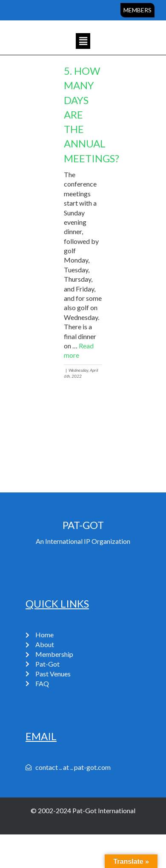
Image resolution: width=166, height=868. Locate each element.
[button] (83, 41)
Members (137, 10)
